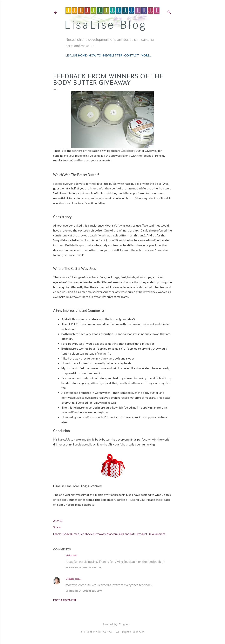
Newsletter (113, 55)
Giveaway (100, 534)
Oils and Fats (127, 534)
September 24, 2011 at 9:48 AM (83, 567)
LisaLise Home (76, 55)
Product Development (151, 534)
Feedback (86, 534)
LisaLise (70, 579)
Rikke (69, 555)
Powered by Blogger (112, 625)
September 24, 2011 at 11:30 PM (84, 591)
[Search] (169, 11)
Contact (132, 55)
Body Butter (71, 534)
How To (95, 55)
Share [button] (57, 527)
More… (146, 55)
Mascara (112, 534)
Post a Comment (65, 600)
